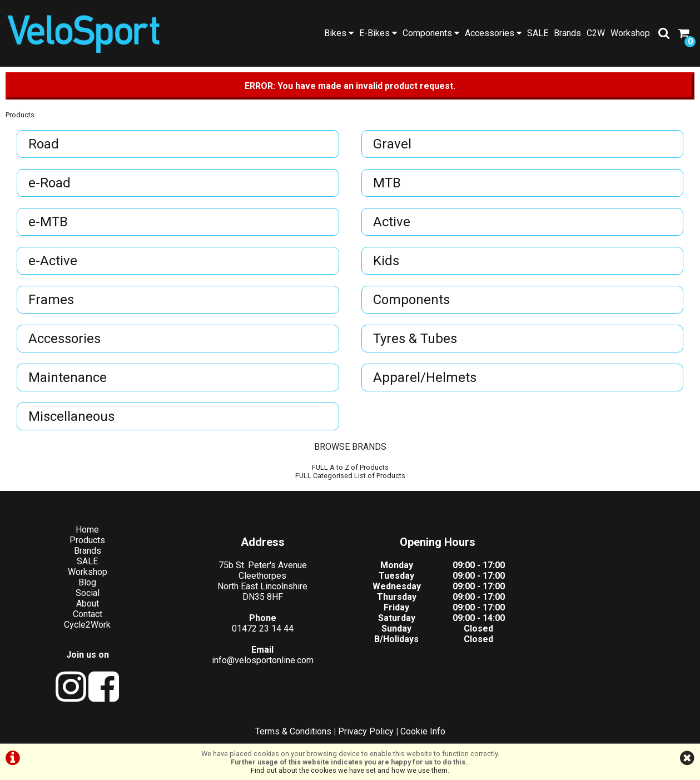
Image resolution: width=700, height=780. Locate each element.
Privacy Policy (366, 731)
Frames (51, 300)
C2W (596, 33)
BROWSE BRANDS (350, 447)
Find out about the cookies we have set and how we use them (349, 770)
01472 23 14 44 (263, 629)
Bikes (339, 33)
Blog (87, 582)
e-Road (49, 183)
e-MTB (48, 222)
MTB (387, 183)
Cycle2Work (87, 625)
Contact (88, 614)
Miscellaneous (71, 416)
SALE (538, 33)
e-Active (53, 261)
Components (431, 33)
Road (44, 144)
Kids (386, 261)
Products (20, 115)
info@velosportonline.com (263, 660)
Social (88, 593)
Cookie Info (423, 731)
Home (87, 530)
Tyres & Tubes (415, 339)
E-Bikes (378, 33)
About (88, 603)
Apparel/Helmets (425, 377)
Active (392, 222)
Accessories (493, 33)
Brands (567, 33)
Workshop (630, 33)
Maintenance (68, 377)
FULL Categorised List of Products (350, 476)
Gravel (392, 144)
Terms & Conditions (293, 731)
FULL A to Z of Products (350, 467)
